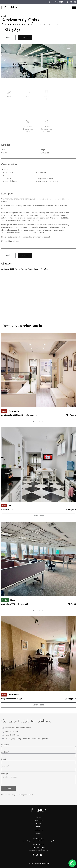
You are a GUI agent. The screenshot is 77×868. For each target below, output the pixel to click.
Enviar (8, 788)
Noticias (39, 827)
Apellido (5, 752)
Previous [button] (5, 61)
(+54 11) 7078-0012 (55, 2)
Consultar (8, 37)
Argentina (8, 24)
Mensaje (4, 774)
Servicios (39, 817)
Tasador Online (38, 830)
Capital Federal (26, 24)
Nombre (5, 745)
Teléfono (5, 766)
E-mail (4, 759)
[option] (38, 61)
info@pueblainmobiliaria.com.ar (18, 728)
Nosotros (38, 824)
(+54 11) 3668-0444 (12, 735)
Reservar (25, 37)
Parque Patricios (48, 24)
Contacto (38, 833)
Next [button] (72, 61)
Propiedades (38, 820)
